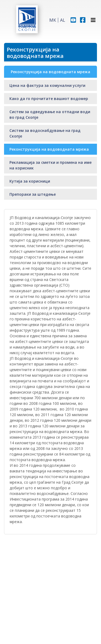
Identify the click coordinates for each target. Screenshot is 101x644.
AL (63, 20)
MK (53, 20)
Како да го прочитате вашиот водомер (49, 99)
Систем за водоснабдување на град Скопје (45, 133)
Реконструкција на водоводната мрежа (49, 149)
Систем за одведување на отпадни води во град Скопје (50, 114)
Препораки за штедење (33, 194)
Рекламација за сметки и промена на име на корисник (50, 165)
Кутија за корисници (30, 181)
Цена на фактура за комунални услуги (47, 85)
